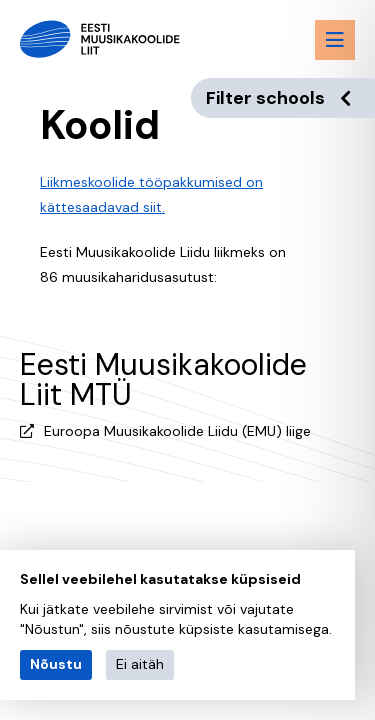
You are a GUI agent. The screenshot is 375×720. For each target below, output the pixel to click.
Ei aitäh (140, 664)
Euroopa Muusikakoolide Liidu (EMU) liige (177, 431)
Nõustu (56, 664)
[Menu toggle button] (335, 40)
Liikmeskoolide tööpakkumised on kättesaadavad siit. (151, 194)
